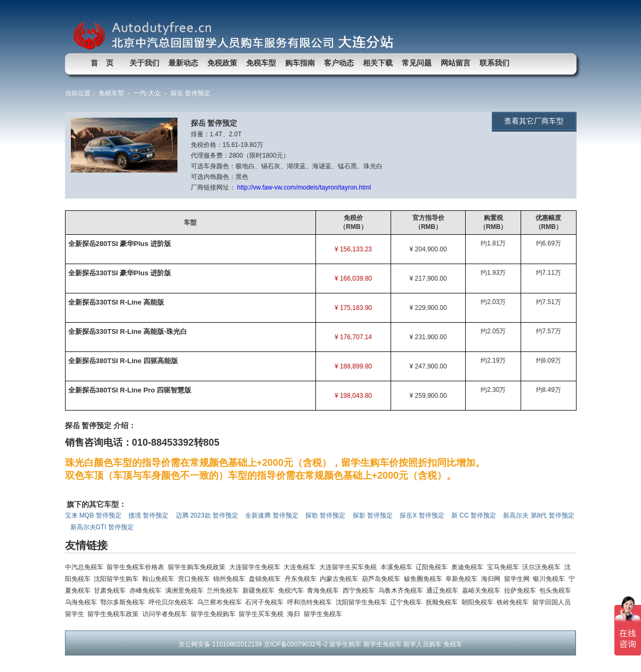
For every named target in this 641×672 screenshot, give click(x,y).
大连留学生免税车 (257, 567)
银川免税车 (551, 579)
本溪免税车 (398, 567)
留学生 (76, 614)
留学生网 (519, 579)
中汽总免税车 (86, 567)
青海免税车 (325, 591)
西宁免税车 (360, 591)
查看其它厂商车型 (534, 121)
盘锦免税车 (267, 579)
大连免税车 (301, 567)
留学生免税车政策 (115, 614)
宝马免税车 (505, 567)
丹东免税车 (302, 579)
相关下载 (378, 63)
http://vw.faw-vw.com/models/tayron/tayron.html (304, 187)
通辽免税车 (444, 591)
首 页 (102, 63)
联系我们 (494, 63)
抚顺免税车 (444, 602)
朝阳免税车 (479, 602)
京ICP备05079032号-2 (296, 644)
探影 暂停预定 (374, 515)
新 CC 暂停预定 (474, 515)
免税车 (453, 644)
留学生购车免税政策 (198, 567)
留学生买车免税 (263, 614)
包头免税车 (556, 591)
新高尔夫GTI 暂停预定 (103, 527)
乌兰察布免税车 (221, 602)
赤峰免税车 (147, 591)
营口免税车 (196, 579)
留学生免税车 (324, 614)
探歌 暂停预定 (326, 515)
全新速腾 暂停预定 (273, 515)
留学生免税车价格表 (137, 567)
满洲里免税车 (186, 591)
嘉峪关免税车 (483, 591)
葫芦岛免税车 (383, 579)
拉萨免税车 (522, 591)
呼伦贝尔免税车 (173, 602)
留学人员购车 (423, 644)
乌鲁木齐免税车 (403, 591)
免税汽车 (293, 591)
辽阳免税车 (433, 567)
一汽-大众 (147, 93)
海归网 (493, 579)
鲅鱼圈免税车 (425, 579)
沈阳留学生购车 (118, 579)
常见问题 (417, 63)
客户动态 (339, 63)
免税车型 (261, 63)
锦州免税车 (231, 579)
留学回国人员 (552, 602)
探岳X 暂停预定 (423, 515)
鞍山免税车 (160, 579)
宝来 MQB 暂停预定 (94, 515)
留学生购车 (345, 644)
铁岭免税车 (514, 602)
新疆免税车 (260, 591)
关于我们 (144, 63)
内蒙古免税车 (341, 579)
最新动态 (183, 63)
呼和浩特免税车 (311, 602)
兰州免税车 (225, 591)
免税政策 (222, 63)
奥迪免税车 (469, 567)
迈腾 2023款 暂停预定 (208, 515)
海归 (295, 614)
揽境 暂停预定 (149, 515)
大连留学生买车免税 (350, 567)
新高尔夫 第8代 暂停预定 (538, 515)
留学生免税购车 (215, 614)
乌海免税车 (83, 602)
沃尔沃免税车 (543, 567)
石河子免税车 (266, 602)
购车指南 (300, 63)
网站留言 (456, 63)
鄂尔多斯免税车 (124, 602)
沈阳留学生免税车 (363, 602)
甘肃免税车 (112, 591)
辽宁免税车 (408, 602)
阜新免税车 (463, 579)
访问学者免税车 (167, 614)
